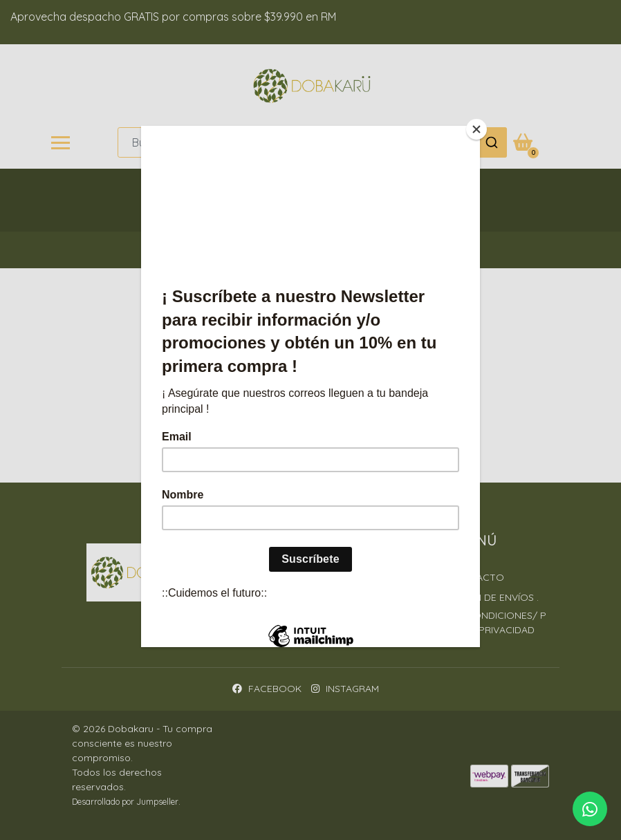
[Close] (476, 129)
